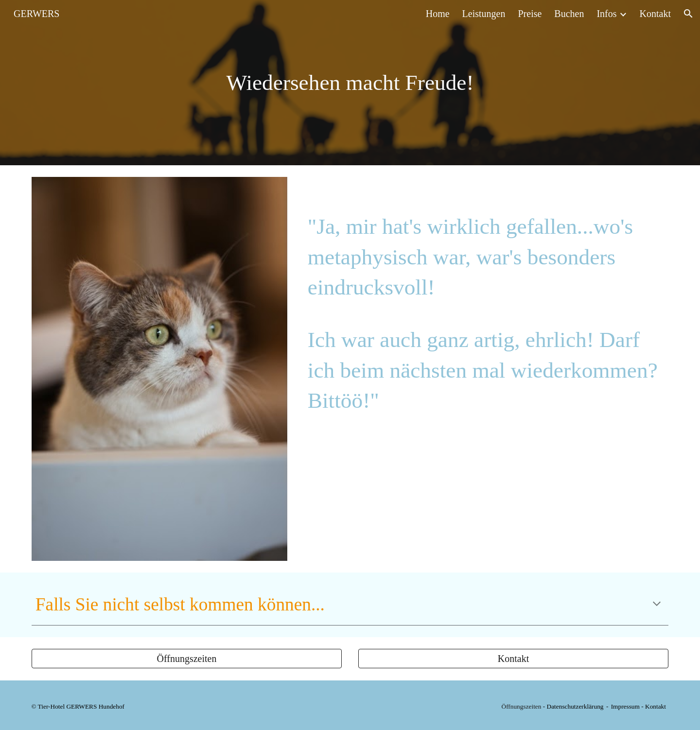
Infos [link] (606, 14)
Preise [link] (530, 14)
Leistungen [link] (484, 14)
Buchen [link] (569, 14)
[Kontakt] (513, 659)
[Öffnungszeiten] (187, 659)
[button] (688, 14)
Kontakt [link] (655, 14)
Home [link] (438, 14)
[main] (350, 83)
